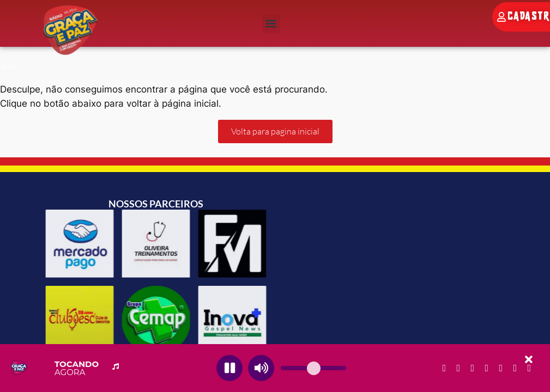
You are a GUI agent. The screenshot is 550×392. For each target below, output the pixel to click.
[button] (271, 24)
